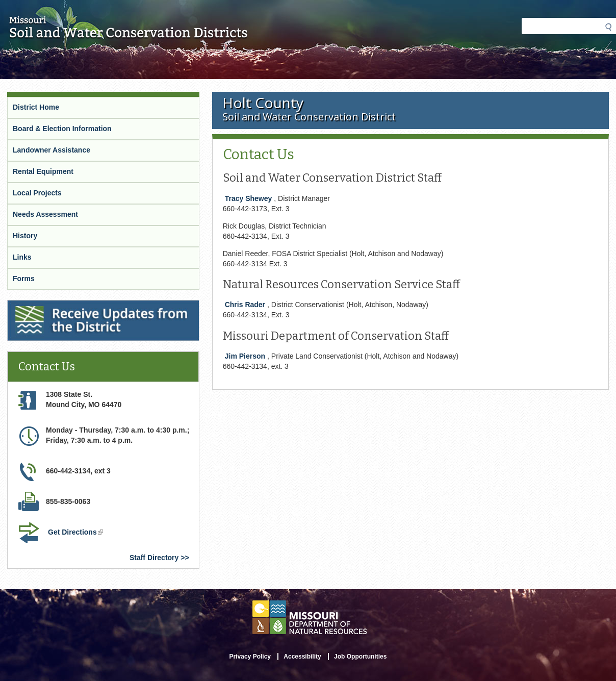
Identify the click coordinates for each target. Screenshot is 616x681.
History (25, 236)
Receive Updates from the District (66, 307)
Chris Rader (245, 305)
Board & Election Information (62, 129)
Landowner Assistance (52, 150)
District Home (36, 107)
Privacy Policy (250, 657)
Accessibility (302, 657)
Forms (24, 279)
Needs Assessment (45, 214)
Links (22, 257)
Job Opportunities (360, 657)
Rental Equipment (43, 171)
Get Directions (76, 533)
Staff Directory (154, 558)
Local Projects (37, 193)
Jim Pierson (245, 356)
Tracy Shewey (249, 198)
